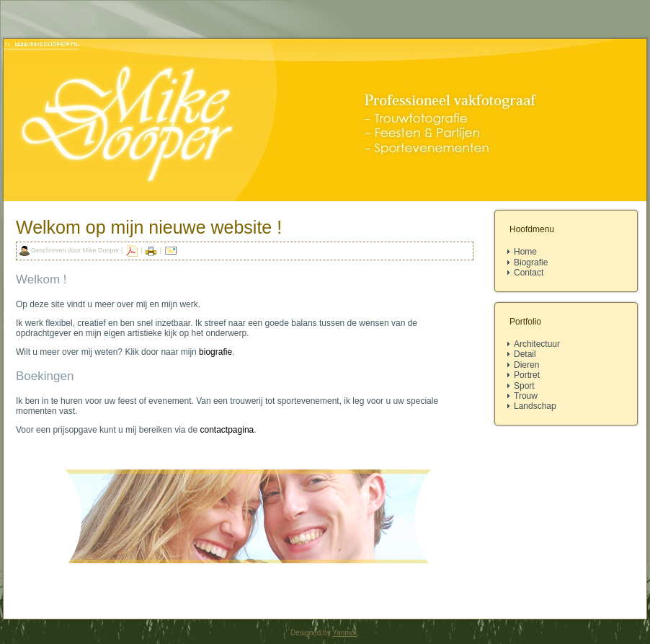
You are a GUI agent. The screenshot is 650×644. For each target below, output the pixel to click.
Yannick (345, 633)
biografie (215, 352)
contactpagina (227, 430)
